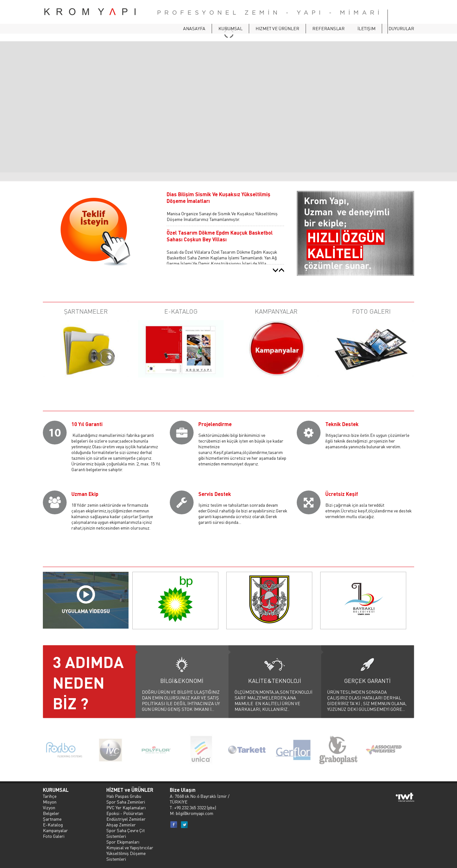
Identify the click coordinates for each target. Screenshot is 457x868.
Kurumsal (230, 28)
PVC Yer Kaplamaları (126, 807)
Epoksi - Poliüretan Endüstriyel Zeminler (126, 816)
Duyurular (401, 28)
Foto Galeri (54, 836)
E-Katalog (53, 825)
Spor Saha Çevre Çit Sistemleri (126, 833)
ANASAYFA (194, 28)
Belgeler (51, 813)
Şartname (52, 819)
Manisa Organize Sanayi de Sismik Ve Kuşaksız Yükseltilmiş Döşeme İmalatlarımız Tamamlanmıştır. (222, 216)
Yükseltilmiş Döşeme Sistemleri (126, 856)
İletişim (366, 28)
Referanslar (328, 28)
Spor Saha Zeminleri (126, 802)
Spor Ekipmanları (123, 842)
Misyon (50, 802)
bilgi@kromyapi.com (195, 813)
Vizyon (49, 807)
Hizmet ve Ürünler (277, 28)
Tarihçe (50, 796)
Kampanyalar (55, 830)
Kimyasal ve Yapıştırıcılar (130, 847)
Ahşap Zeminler (121, 825)
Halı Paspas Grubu (124, 796)
